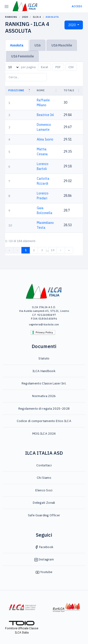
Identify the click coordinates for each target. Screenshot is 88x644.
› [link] (61, 250)
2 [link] (34, 250)
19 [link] (53, 250)
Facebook (44, 547)
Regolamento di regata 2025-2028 (44, 408)
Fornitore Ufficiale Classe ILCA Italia (22, 628)
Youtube (44, 572)
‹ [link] (17, 250)
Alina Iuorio (45, 139)
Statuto (44, 358)
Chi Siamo (44, 478)
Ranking (11, 17)
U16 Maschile (62, 45)
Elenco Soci (44, 490)
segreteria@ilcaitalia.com (44, 324)
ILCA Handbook (44, 371)
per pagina (28, 67)
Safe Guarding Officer (44, 515)
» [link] (69, 250)
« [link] (9, 250)
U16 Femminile (22, 56)
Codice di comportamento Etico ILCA (44, 421)
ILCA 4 (37, 17)
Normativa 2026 (44, 396)
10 (10, 225)
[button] (30, 90)
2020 (25, 17)
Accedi (77, 6)
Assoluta (17, 45)
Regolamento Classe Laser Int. (44, 383)
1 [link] (26, 250)
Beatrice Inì (45, 115)
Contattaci (44, 465)
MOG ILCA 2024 (44, 433)
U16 (37, 45)
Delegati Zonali (44, 503)
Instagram (44, 559)
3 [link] (42, 250)
